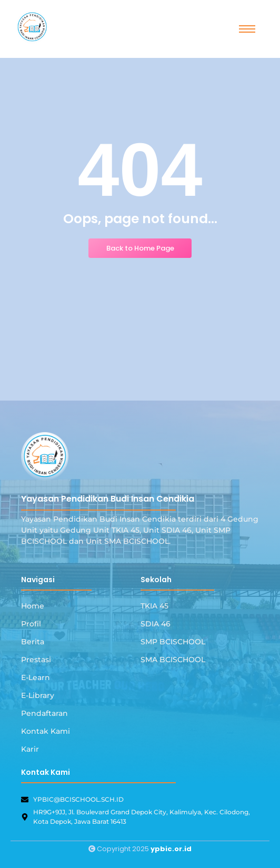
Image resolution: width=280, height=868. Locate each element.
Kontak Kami (46, 731)
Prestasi (36, 660)
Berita (33, 642)
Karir (30, 749)
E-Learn (36, 677)
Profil (31, 624)
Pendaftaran (44, 713)
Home (33, 606)
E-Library (38, 695)
